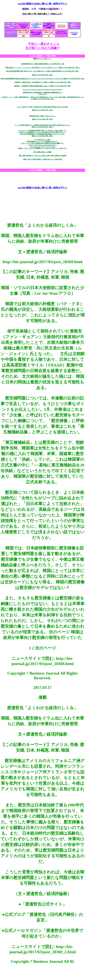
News (42, 59)
